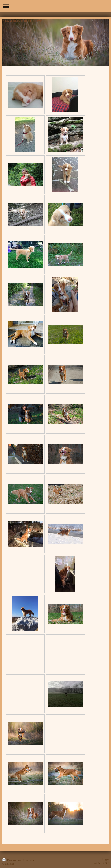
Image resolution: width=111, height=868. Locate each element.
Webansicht (101, 863)
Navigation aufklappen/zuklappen (55, 6)
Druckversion (13, 860)
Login (105, 859)
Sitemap (29, 860)
